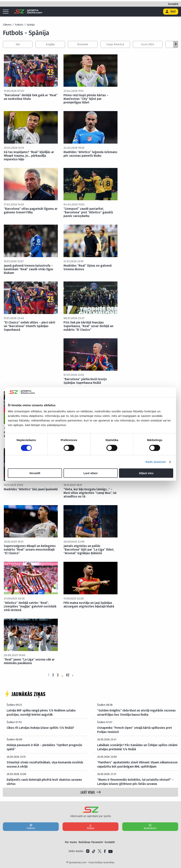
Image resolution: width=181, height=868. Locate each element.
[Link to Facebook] (105, 851)
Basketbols (150, 827)
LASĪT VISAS (91, 792)
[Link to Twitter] (100, 851)
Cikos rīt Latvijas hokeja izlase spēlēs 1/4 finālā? (40, 728)
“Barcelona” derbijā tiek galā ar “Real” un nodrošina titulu (31, 97)
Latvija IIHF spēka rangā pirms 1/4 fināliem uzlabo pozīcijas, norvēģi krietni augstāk (41, 713)
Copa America (115, 44)
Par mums (71, 842)
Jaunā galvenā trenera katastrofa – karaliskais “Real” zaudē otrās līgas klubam (29, 269)
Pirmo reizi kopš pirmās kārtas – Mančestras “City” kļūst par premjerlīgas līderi (86, 99)
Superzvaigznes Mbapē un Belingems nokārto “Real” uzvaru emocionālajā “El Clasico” (30, 550)
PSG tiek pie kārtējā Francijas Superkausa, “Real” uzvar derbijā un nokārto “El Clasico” (88, 326)
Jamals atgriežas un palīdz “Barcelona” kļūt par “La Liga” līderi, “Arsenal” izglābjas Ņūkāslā (89, 550)
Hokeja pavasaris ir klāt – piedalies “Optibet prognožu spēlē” (44, 747)
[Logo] (28, 12)
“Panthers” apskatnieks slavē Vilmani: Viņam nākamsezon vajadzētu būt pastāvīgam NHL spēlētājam (137, 764)
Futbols (31, 827)
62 (68, 675)
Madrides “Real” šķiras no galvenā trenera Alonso (88, 267)
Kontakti (173, 4)
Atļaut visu (146, 473)
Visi (18, 44)
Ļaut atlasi (90, 473)
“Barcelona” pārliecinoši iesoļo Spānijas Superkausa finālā (85, 381)
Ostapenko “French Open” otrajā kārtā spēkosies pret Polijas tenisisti (135, 730)
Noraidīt (35, 473)
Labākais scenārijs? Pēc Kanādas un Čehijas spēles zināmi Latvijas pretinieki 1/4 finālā (137, 747)
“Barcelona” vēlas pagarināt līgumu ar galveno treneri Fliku (31, 211)
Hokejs (90, 827)
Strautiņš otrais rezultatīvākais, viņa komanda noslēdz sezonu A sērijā (45, 764)
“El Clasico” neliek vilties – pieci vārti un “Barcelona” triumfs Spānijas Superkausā (29, 326)
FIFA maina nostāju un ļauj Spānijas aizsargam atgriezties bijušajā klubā (89, 605)
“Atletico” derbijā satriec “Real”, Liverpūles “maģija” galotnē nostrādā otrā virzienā (30, 606)
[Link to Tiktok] (94, 851)
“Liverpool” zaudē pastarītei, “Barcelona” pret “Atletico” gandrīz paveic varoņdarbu (88, 212)
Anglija (50, 44)
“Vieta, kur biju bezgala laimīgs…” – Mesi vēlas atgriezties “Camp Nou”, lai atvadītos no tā (90, 493)
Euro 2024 (148, 44)
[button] (176, 44)
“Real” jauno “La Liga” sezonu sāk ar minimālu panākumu (29, 661)
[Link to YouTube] (110, 851)
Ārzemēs (83, 44)
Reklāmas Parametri (91, 842)
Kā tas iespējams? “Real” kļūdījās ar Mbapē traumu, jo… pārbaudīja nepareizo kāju (29, 156)
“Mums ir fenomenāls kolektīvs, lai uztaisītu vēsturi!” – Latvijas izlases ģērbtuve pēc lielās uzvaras (135, 782)
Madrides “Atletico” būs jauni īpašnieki (31, 489)
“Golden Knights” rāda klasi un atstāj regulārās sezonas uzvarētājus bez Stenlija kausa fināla (136, 713)
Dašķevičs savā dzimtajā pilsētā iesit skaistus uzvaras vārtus (44, 782)
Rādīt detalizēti (156, 462)
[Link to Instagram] (88, 851)
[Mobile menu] (7, 12)
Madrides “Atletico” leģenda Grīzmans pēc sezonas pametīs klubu (90, 154)
